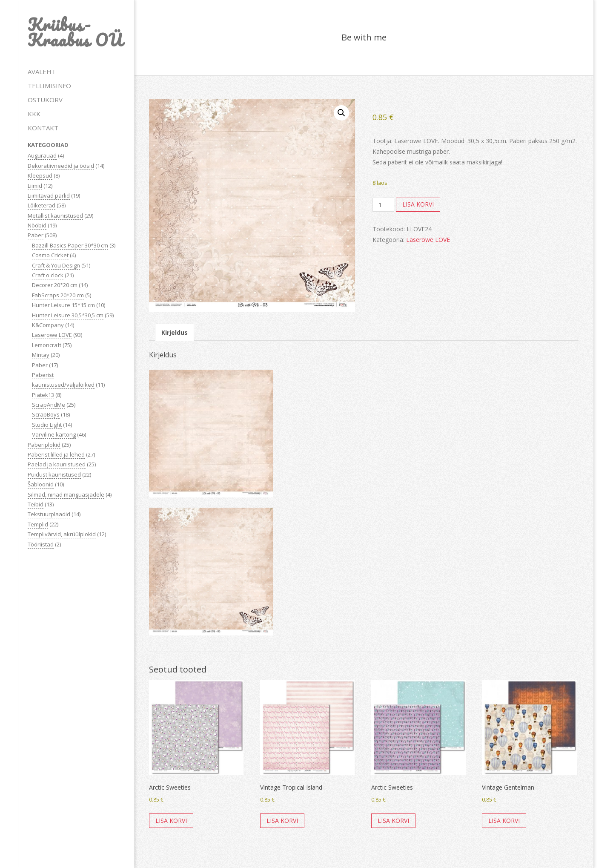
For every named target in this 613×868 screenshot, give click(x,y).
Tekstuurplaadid (49, 514)
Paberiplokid (44, 445)
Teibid (36, 504)
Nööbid (37, 225)
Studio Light (47, 425)
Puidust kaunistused (54, 474)
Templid (38, 524)
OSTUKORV (45, 100)
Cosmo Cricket (50, 255)
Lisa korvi (418, 204)
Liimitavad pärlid (49, 195)
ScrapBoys (46, 414)
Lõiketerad (42, 205)
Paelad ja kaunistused (57, 464)
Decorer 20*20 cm (55, 285)
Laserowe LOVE (52, 335)
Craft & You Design (56, 265)
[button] (341, 113)
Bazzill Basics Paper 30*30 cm (70, 245)
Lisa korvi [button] (171, 821)
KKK (34, 114)
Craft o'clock (48, 275)
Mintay (41, 355)
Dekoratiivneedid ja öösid (61, 166)
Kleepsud (40, 175)
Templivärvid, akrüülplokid (62, 534)
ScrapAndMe (49, 405)
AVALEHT (42, 72)
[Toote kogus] (383, 205)
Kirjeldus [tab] (175, 332)
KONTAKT (43, 128)
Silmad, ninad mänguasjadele (66, 494)
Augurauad (42, 155)
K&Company (48, 325)
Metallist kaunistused (55, 216)
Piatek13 (43, 395)
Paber (36, 235)
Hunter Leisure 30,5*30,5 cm (68, 315)
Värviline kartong (54, 434)
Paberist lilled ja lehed (56, 454)
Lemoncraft (47, 345)
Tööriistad (41, 544)
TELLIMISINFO (49, 86)
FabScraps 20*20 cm (58, 295)
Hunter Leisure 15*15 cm (63, 305)
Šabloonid (41, 484)
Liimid (35, 186)
